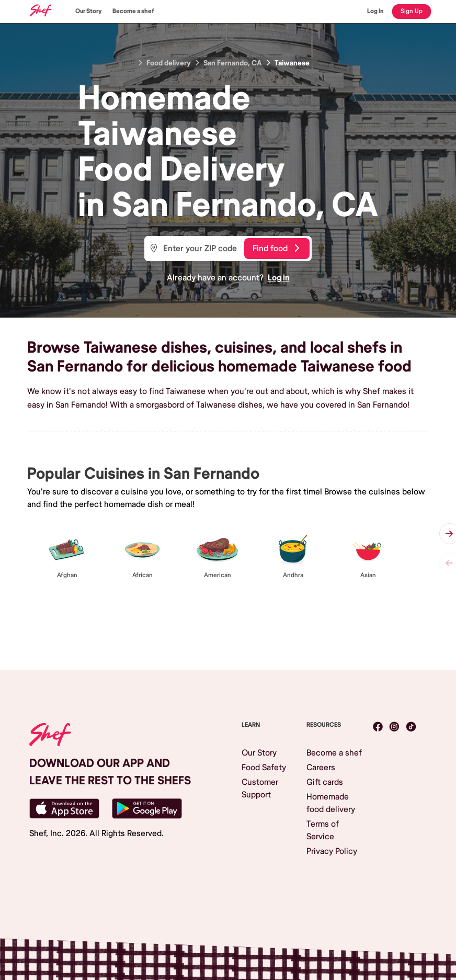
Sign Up (412, 11)
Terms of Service (323, 830)
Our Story (89, 11)
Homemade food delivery (331, 803)
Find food (276, 249)
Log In (375, 11)
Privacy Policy (332, 851)
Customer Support (260, 788)
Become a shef (133, 11)
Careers (321, 768)
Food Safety (264, 768)
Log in (279, 278)
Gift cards (325, 782)
